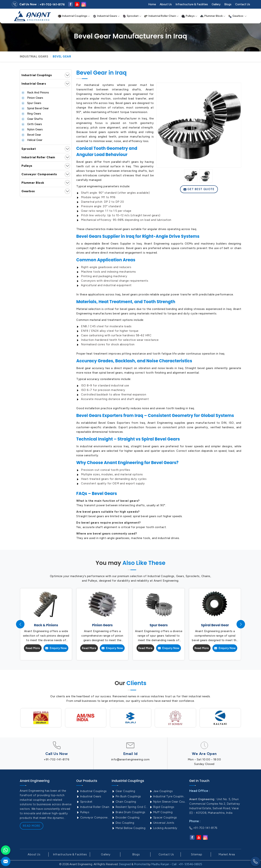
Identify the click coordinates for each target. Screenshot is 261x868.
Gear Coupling (123, 791)
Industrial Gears (106, 16)
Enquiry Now (56, 648)
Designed (125, 864)
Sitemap (197, 854)
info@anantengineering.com (130, 759)
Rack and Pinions (35, 93)
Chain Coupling (124, 802)
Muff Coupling (161, 812)
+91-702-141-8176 (52, 5)
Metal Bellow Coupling (129, 828)
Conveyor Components (39, 174)
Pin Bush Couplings (126, 796)
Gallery (216, 4)
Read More (33, 648)
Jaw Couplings (161, 791)
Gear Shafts (32, 119)
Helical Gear (32, 140)
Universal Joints (162, 823)
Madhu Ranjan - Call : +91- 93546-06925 (177, 864)
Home (152, 4)
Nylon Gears (32, 129)
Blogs (228, 4)
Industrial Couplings (74, 16)
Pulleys (189, 16)
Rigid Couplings (162, 807)
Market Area (227, 854)
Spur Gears (31, 103)
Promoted (140, 864)
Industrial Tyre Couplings (168, 796)
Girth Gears (32, 124)
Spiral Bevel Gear (35, 108)
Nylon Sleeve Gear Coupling (168, 802)
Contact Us (243, 4)
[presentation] (20, 624)
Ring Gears (31, 114)
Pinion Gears (32, 98)
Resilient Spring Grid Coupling (130, 807)
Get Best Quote (199, 189)
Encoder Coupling (126, 818)
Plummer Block (213, 16)
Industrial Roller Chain (161, 16)
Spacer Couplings (163, 818)
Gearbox (237, 16)
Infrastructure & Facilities (192, 4)
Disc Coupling (123, 823)
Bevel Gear (31, 135)
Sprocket (132, 16)
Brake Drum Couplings (129, 812)
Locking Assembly (163, 828)
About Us (166, 4)
